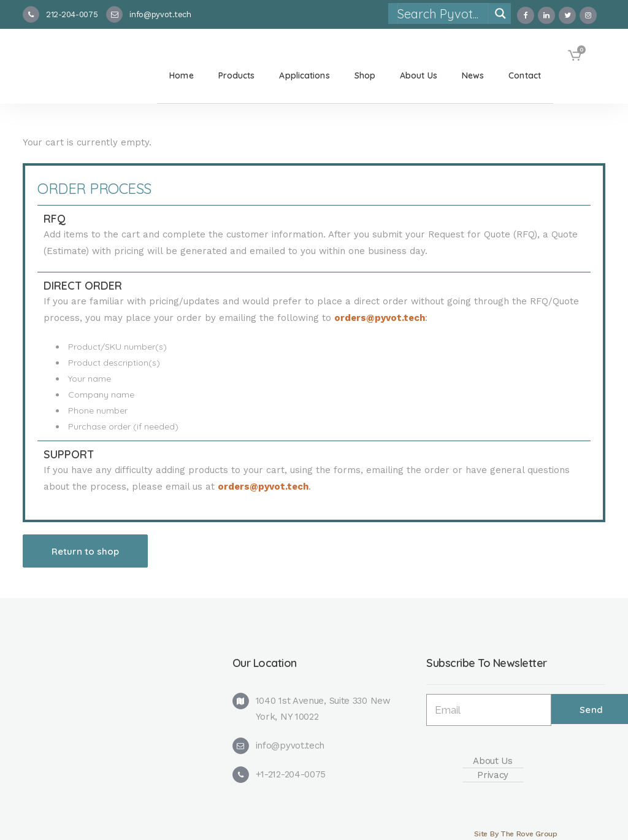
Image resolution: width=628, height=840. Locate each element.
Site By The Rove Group (515, 834)
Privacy (493, 775)
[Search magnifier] (500, 13)
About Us (493, 761)
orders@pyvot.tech (380, 318)
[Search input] (442, 13)
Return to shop (85, 551)
